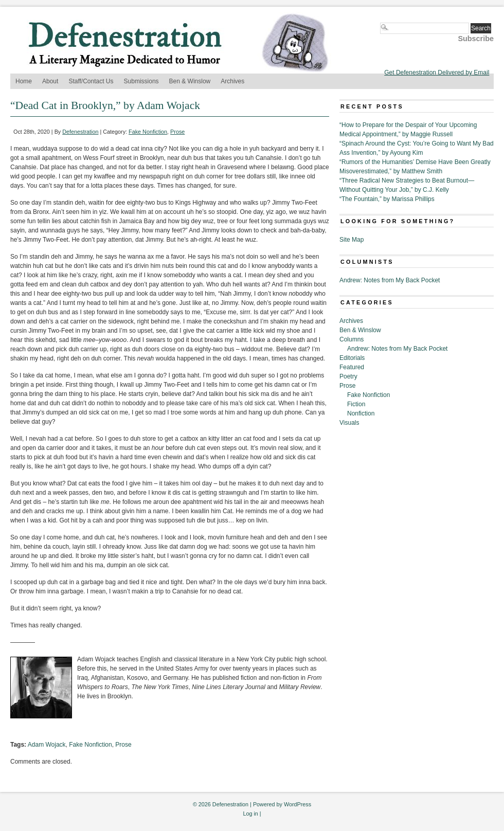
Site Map (352, 240)
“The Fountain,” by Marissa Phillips (387, 199)
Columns (352, 339)
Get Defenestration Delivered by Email (437, 73)
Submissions (141, 81)
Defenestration (80, 132)
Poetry (348, 376)
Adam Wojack (47, 745)
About (50, 81)
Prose (177, 132)
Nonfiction (361, 413)
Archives (232, 81)
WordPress (298, 804)
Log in (250, 814)
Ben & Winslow (190, 81)
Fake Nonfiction (148, 132)
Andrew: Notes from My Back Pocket (390, 280)
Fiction (356, 404)
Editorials (352, 358)
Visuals (349, 423)
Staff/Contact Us (91, 81)
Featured (352, 367)
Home (24, 81)
